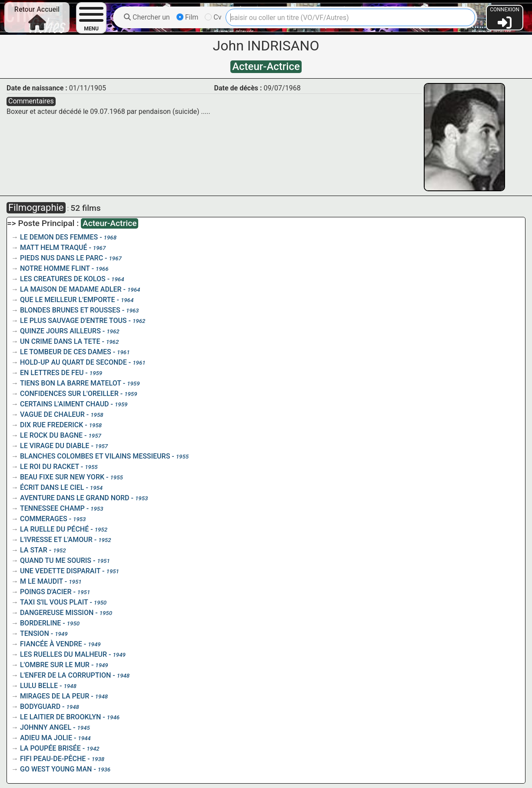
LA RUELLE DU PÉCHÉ (54, 529)
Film (188, 17)
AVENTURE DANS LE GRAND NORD (75, 498)
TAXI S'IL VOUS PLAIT (54, 602)
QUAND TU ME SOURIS (56, 560)
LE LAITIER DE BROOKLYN (60, 717)
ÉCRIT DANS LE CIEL (52, 487)
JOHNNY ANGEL (46, 727)
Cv (213, 17)
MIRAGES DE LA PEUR (55, 696)
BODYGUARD (40, 707)
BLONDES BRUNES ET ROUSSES (70, 310)
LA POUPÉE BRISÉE (50, 748)
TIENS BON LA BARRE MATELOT (71, 383)
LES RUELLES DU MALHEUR (63, 654)
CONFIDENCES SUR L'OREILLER (69, 394)
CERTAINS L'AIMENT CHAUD (65, 404)
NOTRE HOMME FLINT (55, 268)
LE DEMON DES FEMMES (59, 237)
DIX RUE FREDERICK (52, 425)
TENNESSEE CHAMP (52, 508)
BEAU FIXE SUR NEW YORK (62, 477)
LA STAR (34, 550)
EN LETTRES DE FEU (52, 373)
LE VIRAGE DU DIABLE (55, 446)
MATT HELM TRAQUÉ (53, 248)
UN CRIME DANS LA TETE (60, 341)
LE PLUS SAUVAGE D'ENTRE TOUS (73, 321)
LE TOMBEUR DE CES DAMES (66, 352)
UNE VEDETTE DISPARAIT (60, 571)
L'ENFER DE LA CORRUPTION (65, 675)
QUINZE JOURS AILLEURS (60, 331)
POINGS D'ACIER (46, 592)
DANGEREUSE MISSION (57, 613)
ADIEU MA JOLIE (46, 738)
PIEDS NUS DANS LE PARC (62, 258)
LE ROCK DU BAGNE (51, 435)
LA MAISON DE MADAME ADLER (71, 289)
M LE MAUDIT (42, 581)
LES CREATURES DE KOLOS (63, 279)
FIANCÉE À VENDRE (51, 644)
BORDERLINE (40, 623)
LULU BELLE (39, 686)
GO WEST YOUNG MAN (56, 769)
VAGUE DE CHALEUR (52, 414)
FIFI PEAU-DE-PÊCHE (53, 759)
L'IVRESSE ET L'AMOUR (56, 540)
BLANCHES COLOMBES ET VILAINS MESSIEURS (95, 456)
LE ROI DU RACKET (50, 467)
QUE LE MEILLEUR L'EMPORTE (67, 300)
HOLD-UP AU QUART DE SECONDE (73, 362)
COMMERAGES (44, 519)
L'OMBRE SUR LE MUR (55, 665)
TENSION (35, 633)
